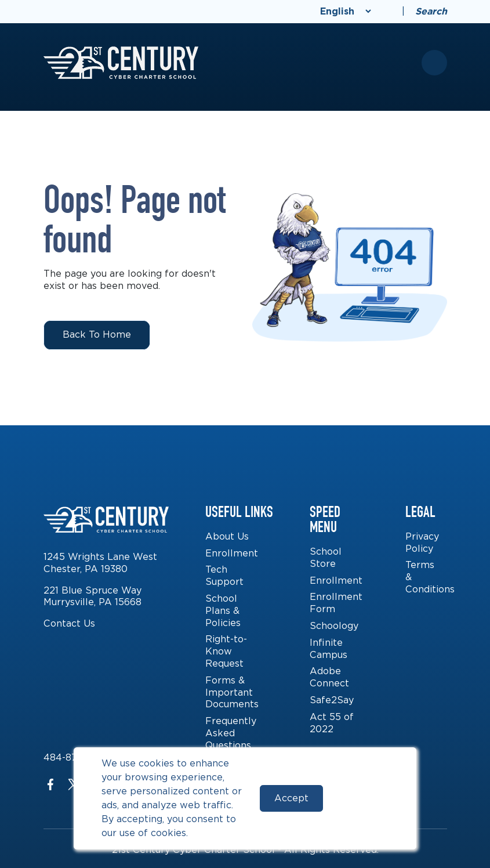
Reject (362, 798)
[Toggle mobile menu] (434, 63)
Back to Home (97, 334)
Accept (291, 798)
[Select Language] (346, 11)
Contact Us (69, 623)
